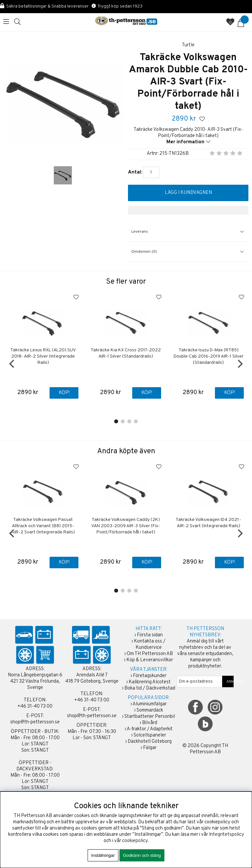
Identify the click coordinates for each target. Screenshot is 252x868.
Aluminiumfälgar (150, 704)
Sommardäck (150, 710)
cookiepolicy (135, 841)
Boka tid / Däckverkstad (150, 688)
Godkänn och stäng (142, 855)
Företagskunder (150, 676)
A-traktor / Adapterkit (150, 729)
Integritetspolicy (227, 835)
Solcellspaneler (150, 735)
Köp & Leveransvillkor (150, 660)
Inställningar (103, 855)
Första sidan (150, 635)
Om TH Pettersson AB (150, 654)
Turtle (188, 45)
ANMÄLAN (228, 682)
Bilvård (150, 723)
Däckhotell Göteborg (150, 742)
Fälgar (150, 748)
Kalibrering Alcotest (150, 682)
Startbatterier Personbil (150, 717)
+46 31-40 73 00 (35, 706)
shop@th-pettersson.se (35, 722)
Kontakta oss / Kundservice (150, 645)
